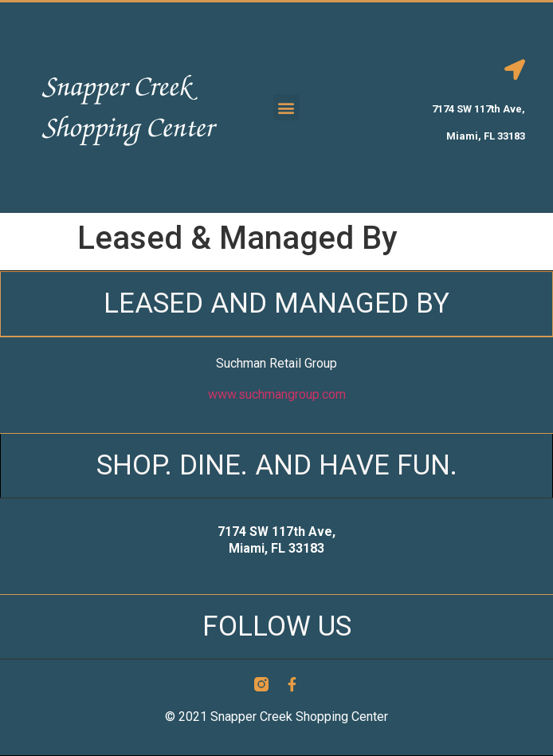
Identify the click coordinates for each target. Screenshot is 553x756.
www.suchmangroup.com (277, 394)
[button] (286, 107)
